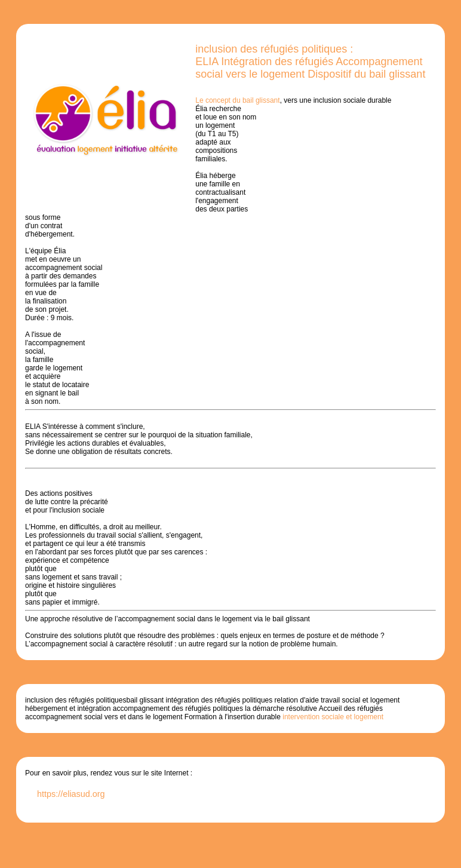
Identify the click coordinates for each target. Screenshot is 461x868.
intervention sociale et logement (332, 717)
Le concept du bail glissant (237, 100)
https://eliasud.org (71, 794)
